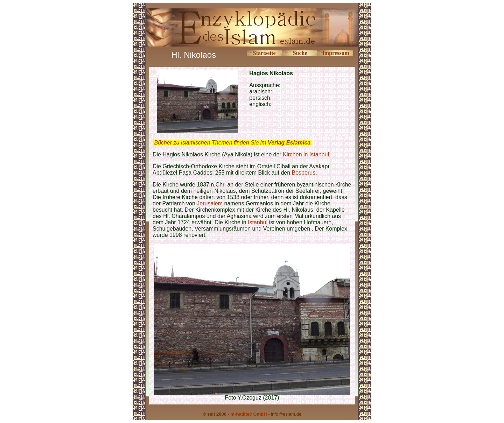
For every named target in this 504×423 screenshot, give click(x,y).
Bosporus (304, 173)
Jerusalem (210, 203)
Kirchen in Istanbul (306, 154)
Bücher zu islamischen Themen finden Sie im (232, 143)
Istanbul (258, 222)
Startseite (264, 53)
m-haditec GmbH (249, 414)
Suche (300, 53)
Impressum (336, 53)
